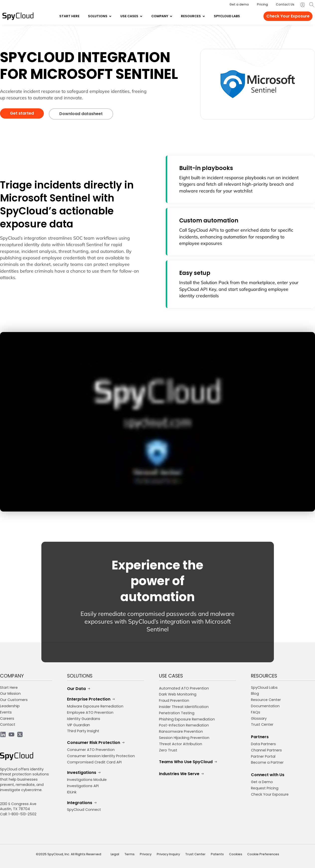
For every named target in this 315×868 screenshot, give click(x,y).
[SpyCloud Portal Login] (303, 5)
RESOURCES (264, 676)
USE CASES (171, 676)
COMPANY (12, 676)
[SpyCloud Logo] (18, 16)
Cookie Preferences (263, 854)
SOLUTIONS (80, 676)
